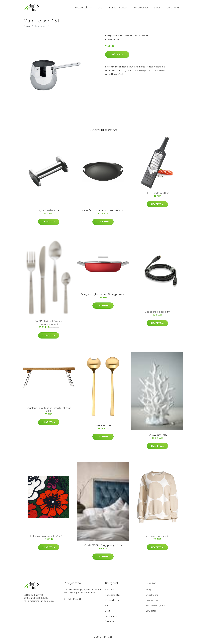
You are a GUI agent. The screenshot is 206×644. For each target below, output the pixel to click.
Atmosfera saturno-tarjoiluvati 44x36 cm (103, 212)
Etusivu (27, 28)
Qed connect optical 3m (157, 314)
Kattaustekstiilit (83, 9)
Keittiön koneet (118, 9)
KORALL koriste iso (157, 437)
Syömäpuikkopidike (49, 212)
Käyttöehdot (152, 602)
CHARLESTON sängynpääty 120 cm (103, 547)
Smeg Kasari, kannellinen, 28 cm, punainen (103, 296)
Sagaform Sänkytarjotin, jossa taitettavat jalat (49, 411)
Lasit (101, 9)
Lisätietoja (117, 56)
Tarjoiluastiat (141, 9)
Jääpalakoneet (142, 37)
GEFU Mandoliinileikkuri (157, 195)
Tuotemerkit (172, 9)
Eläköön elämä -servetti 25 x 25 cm (49, 538)
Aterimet (109, 592)
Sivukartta (151, 613)
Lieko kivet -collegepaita (157, 538)
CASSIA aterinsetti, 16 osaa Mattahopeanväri (49, 325)
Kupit (108, 607)
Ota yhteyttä (152, 597)
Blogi (157, 9)
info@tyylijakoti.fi (73, 601)
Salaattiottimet (103, 427)
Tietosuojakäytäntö (156, 607)
